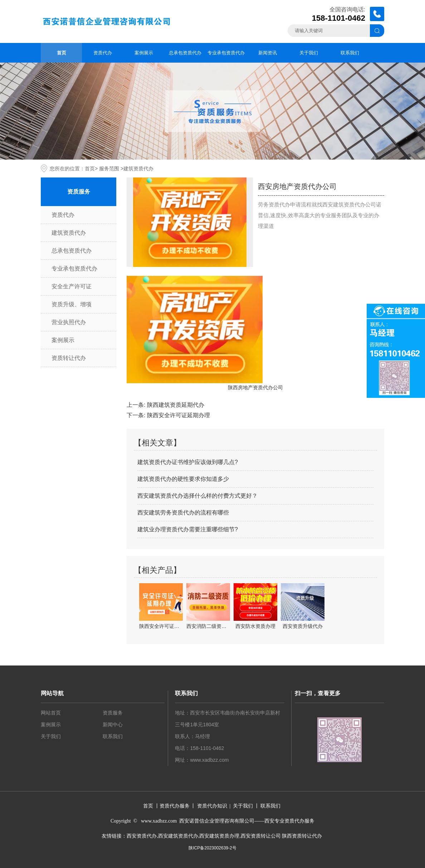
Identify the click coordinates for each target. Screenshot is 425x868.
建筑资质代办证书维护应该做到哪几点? (188, 462)
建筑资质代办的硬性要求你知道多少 (183, 479)
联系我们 (350, 53)
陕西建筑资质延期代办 (176, 405)
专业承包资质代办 (226, 53)
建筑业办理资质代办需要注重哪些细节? (188, 529)
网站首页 (51, 713)
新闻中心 (113, 725)
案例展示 (144, 53)
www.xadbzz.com (209, 760)
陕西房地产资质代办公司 (255, 387)
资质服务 (113, 713)
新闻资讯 (268, 53)
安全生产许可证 (72, 286)
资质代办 (103, 53)
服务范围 (109, 169)
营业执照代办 (69, 322)
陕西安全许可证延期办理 (179, 415)
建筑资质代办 (69, 233)
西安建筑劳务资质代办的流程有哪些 (183, 513)
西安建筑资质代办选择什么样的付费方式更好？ (197, 496)
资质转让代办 (69, 358)
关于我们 (309, 53)
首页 (62, 53)
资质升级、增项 (72, 304)
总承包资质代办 (185, 53)
